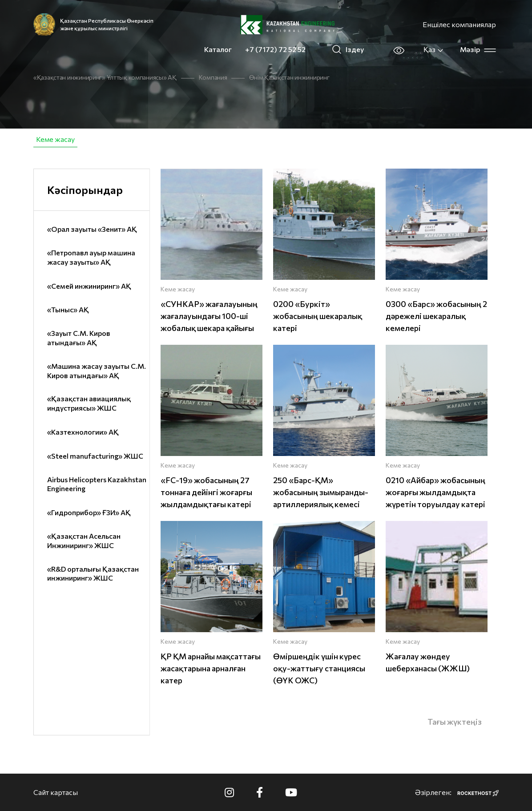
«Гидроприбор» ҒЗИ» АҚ (89, 512)
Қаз (434, 49)
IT (491, 139)
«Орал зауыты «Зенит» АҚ (92, 229)
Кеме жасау (55, 139)
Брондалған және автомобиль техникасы (294, 139)
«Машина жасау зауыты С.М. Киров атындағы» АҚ (97, 371)
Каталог (218, 49)
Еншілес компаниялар (459, 24)
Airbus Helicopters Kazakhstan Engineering (97, 484)
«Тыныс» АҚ (68, 309)
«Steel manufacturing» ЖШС (95, 456)
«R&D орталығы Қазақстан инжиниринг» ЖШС (93, 573)
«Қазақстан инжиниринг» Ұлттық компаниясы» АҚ (105, 77)
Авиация (192, 139)
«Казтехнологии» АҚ (83, 432)
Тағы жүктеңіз (455, 722)
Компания (213, 77)
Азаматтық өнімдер (126, 139)
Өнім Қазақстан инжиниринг (289, 77)
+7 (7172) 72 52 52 (275, 49)
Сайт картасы (56, 792)
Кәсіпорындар (85, 190)
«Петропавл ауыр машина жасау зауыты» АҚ (91, 257)
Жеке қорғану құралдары (425, 139)
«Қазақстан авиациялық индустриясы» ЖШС (89, 403)
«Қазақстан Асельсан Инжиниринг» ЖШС (84, 541)
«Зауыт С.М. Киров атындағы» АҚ (79, 338)
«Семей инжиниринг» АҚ (89, 286)
